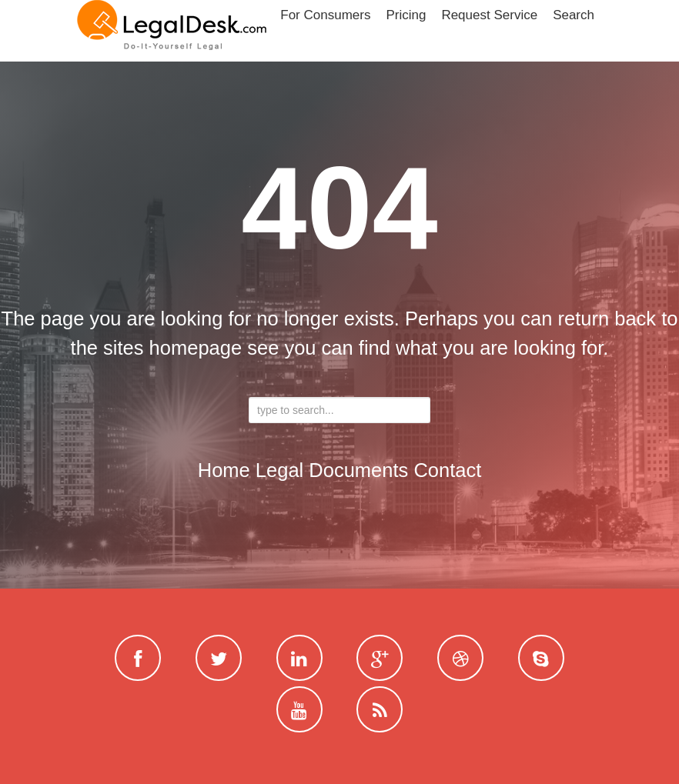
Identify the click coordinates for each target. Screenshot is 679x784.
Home (224, 470)
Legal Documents (332, 470)
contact (447, 470)
